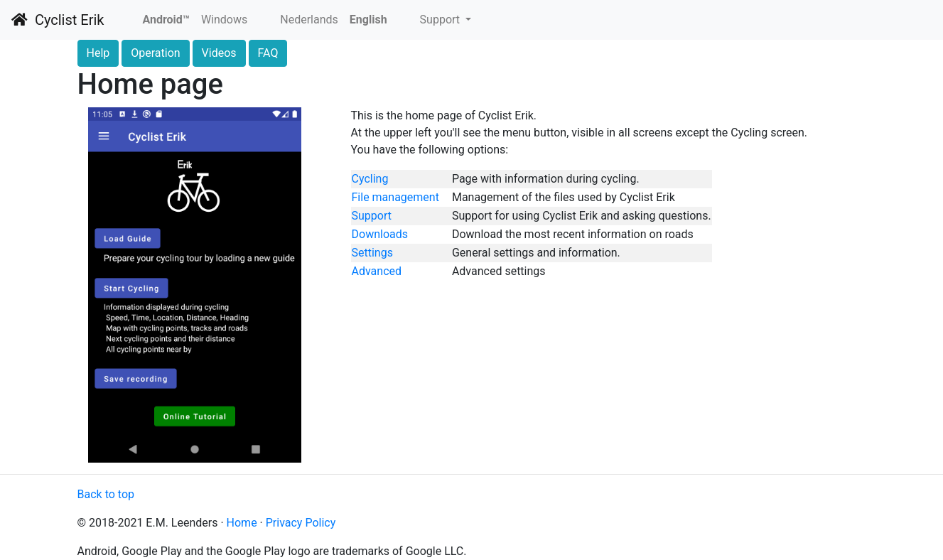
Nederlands (309, 20)
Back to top (106, 494)
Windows (224, 20)
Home (242, 523)
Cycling (370, 179)
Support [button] (441, 20)
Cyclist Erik (58, 20)
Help (98, 53)
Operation (155, 53)
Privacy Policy (301, 523)
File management (395, 197)
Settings (372, 253)
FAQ (268, 53)
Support (372, 216)
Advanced (377, 271)
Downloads (380, 234)
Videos (219, 53)
